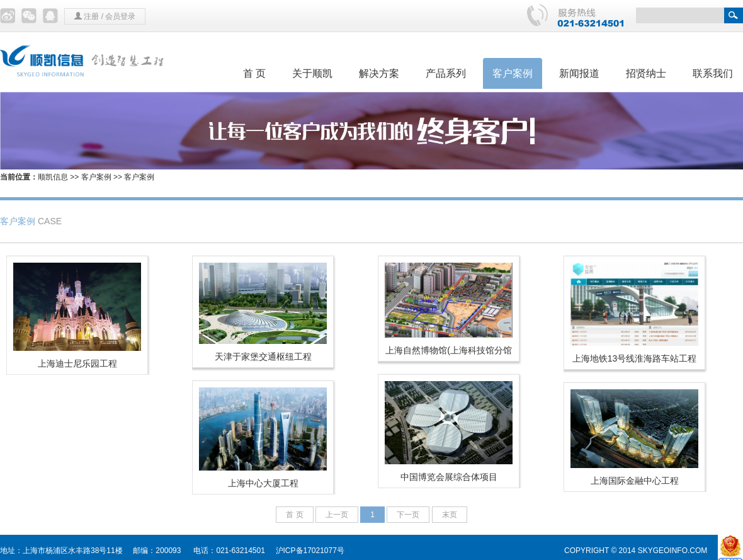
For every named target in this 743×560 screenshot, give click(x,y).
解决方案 (379, 73)
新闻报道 (579, 73)
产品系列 (446, 73)
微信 (29, 16)
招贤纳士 (646, 73)
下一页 (408, 515)
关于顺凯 (312, 73)
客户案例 (513, 73)
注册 (91, 16)
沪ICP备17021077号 (310, 551)
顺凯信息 (53, 177)
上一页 (337, 515)
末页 (450, 515)
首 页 (254, 73)
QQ (50, 16)
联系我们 (713, 73)
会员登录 (120, 16)
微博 (8, 16)
